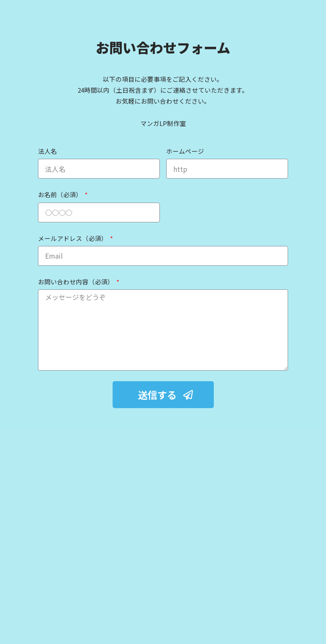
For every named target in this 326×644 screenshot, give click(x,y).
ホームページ (185, 151)
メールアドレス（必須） (73, 238)
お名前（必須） (61, 194)
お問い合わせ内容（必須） (77, 282)
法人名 (47, 151)
